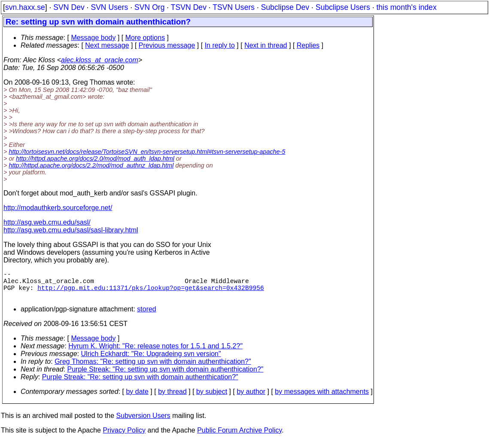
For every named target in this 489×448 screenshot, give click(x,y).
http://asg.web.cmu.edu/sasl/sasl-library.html (71, 230)
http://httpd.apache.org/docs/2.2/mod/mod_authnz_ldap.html (91, 165)
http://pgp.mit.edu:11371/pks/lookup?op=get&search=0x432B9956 (151, 293)
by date (137, 398)
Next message (107, 45)
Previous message (167, 45)
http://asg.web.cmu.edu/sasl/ (47, 222)
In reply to (220, 45)
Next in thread (266, 45)
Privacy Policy (124, 437)
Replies (308, 45)
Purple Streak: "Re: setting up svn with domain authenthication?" (166, 376)
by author (251, 398)
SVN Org (149, 7)
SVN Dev (69, 7)
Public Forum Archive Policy (239, 437)
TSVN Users (234, 7)
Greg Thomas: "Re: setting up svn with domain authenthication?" (153, 368)
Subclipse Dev (285, 7)
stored (146, 316)
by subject (212, 398)
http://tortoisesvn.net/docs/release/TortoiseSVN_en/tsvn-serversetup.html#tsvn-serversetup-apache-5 (147, 152)
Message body (93, 38)
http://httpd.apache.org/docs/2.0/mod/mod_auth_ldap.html (95, 158)
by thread (172, 398)
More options (145, 38)
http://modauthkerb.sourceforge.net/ (58, 208)
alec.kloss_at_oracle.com (100, 60)
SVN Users (109, 7)
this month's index (407, 7)
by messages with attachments (322, 398)
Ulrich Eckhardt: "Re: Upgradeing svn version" (151, 361)
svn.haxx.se (25, 7)
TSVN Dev (189, 7)
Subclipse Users (343, 7)
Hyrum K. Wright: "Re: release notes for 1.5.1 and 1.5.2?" (155, 353)
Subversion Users (143, 422)
